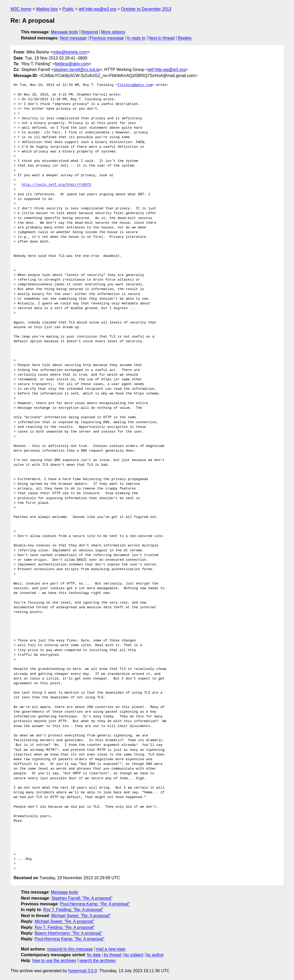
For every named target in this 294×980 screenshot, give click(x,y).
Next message (73, 38)
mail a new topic (111, 949)
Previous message (107, 38)
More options (113, 32)
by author (155, 955)
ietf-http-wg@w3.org (97, 9)
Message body (65, 32)
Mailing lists (47, 9)
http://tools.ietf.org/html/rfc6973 (56, 185)
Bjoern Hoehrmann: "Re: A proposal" (68, 933)
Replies (185, 38)
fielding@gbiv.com (72, 64)
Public (68, 9)
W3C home (21, 9)
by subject (134, 955)
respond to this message (70, 949)
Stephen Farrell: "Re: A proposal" (82, 898)
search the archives (98, 961)
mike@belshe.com (70, 52)
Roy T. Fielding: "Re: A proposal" (73, 910)
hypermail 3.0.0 (82, 971)
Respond (90, 32)
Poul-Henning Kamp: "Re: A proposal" (95, 904)
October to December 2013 (146, 9)
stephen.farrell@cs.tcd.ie (77, 70)
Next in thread (162, 38)
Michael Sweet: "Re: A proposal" (81, 916)
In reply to (136, 38)
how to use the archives (54, 961)
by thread (113, 955)
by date (94, 955)
